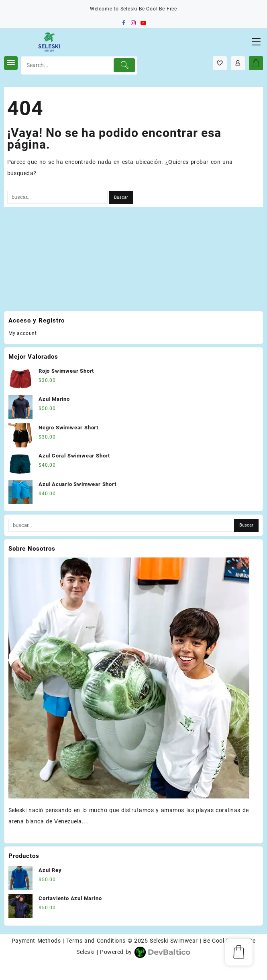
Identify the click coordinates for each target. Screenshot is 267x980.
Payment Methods (36, 941)
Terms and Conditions (96, 941)
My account (23, 333)
